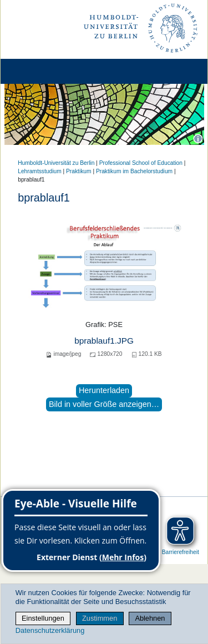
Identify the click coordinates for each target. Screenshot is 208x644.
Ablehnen (150, 618)
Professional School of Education (141, 163)
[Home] (40, 71)
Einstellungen (43, 618)
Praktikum (79, 171)
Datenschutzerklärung (50, 630)
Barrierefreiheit (181, 552)
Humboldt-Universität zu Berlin (56, 163)
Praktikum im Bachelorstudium (134, 171)
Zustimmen (100, 618)
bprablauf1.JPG (104, 341)
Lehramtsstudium (40, 171)
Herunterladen (104, 390)
